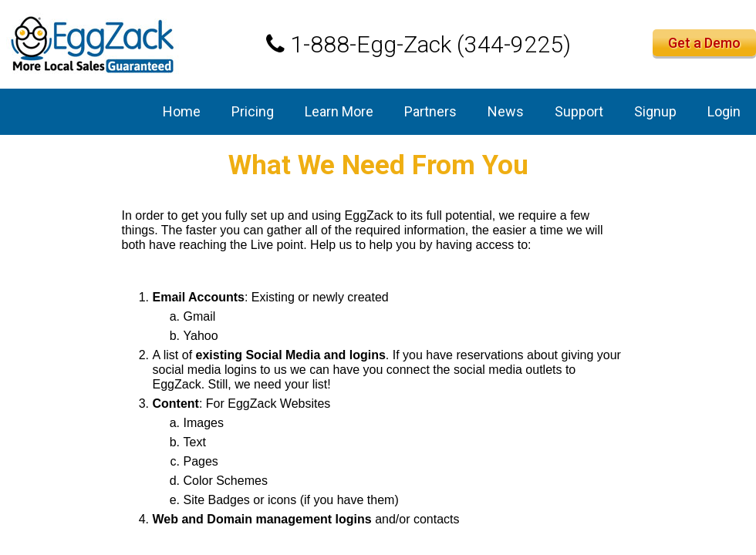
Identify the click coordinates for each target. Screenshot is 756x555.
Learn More (339, 111)
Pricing (253, 111)
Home (182, 111)
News (506, 111)
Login (724, 111)
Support (579, 111)
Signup (655, 111)
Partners (430, 111)
